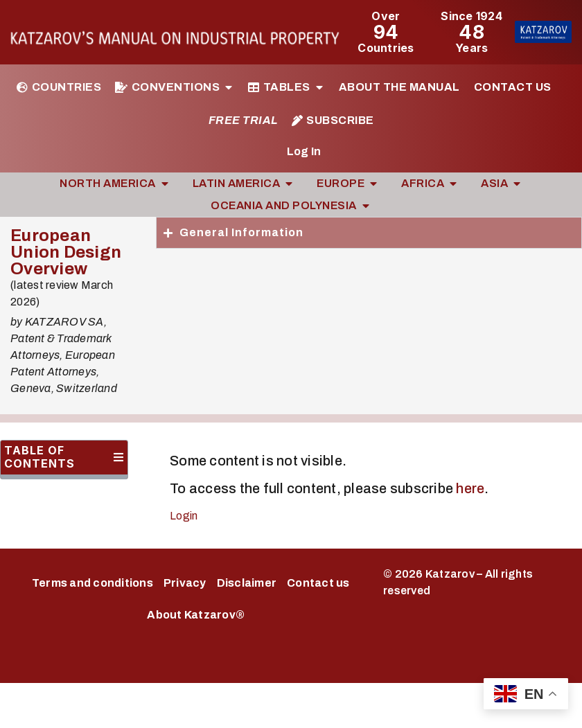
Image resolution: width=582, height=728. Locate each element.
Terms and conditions (92, 583)
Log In (304, 151)
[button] (119, 457)
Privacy (185, 583)
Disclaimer (247, 583)
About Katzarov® (196, 615)
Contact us (318, 583)
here (470, 488)
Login (184, 516)
